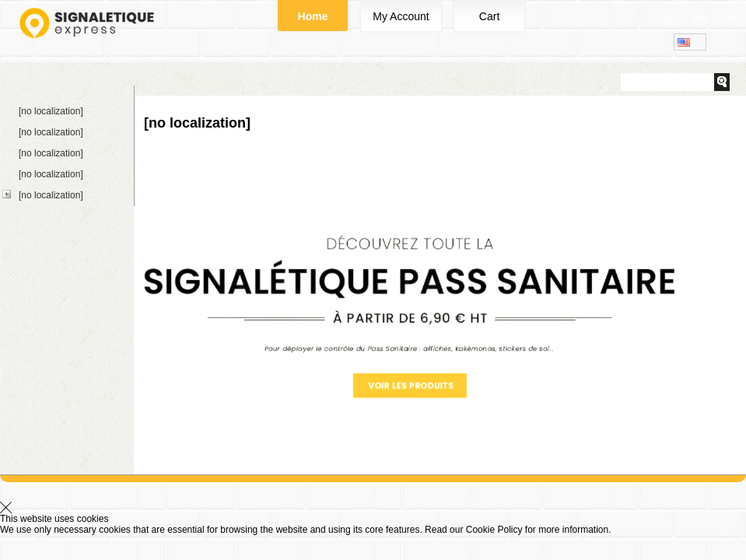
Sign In (733, 17)
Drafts (669, 17)
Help (700, 17)
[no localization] (51, 111)
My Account (401, 16)
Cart (489, 16)
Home (313, 16)
